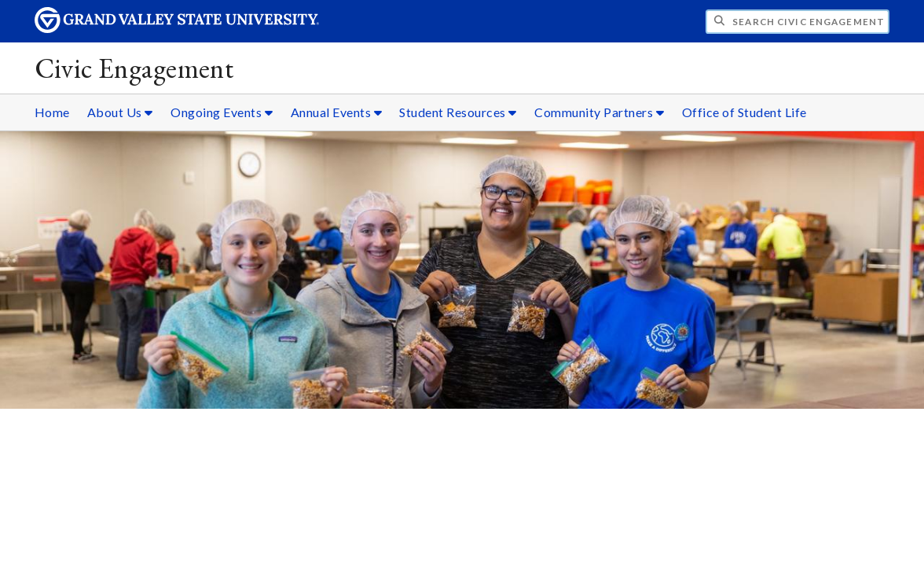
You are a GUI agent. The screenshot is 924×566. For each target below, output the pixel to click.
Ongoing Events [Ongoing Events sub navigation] (222, 112)
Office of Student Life (744, 112)
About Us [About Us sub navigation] (120, 112)
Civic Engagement (134, 68)
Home (52, 112)
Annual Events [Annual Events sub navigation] (337, 112)
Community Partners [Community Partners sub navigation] (599, 112)
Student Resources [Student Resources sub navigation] (458, 112)
